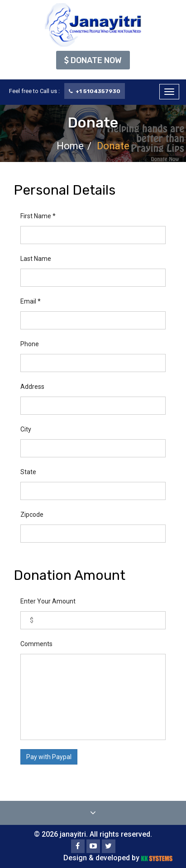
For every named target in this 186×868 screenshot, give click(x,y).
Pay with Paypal (49, 757)
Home (70, 146)
